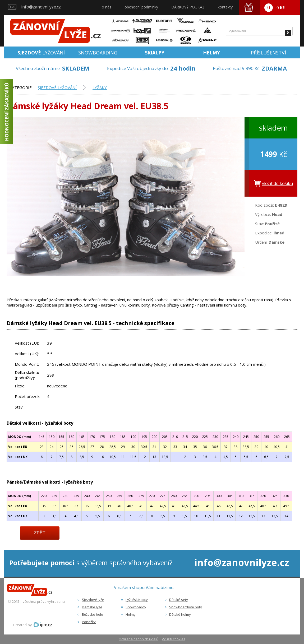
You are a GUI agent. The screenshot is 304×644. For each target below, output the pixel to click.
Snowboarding (98, 53)
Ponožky (89, 622)
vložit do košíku (277, 183)
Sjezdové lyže (93, 600)
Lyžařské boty (137, 600)
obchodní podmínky (141, 7)
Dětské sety (179, 600)
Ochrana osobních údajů (139, 639)
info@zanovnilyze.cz (41, 7)
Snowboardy (136, 607)
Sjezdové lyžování (57, 87)
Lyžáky (100, 87)
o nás (107, 7)
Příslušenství (268, 53)
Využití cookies (174, 639)
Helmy (131, 614)
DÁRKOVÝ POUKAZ (188, 7)
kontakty (225, 7)
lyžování (41, 53)
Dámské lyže (92, 607)
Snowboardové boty (186, 607)
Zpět (40, 533)
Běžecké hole (93, 614)
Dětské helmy (180, 614)
